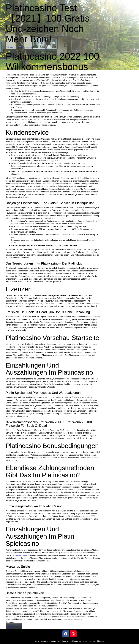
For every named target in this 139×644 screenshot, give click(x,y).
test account (27, 47)
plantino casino (21, 555)
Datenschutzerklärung (94, 641)
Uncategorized (14, 626)
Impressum (79, 641)
